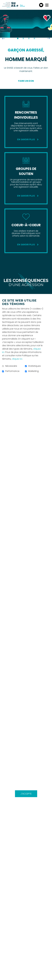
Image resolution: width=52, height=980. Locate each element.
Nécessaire (11, 366)
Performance (12, 371)
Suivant (49, 38)
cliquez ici (17, 359)
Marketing (33, 371)
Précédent (3, 39)
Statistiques (34, 366)
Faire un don (26, 81)
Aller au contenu (2, 2)
